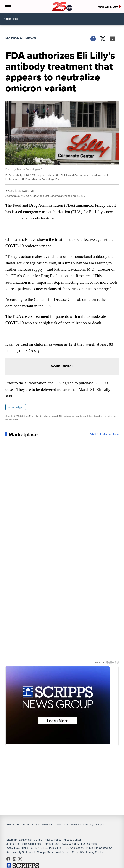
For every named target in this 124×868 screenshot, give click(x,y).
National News (21, 38)
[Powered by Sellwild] (112, 663)
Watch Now (109, 7)
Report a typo (16, 408)
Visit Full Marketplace (104, 435)
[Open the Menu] (7, 7)
